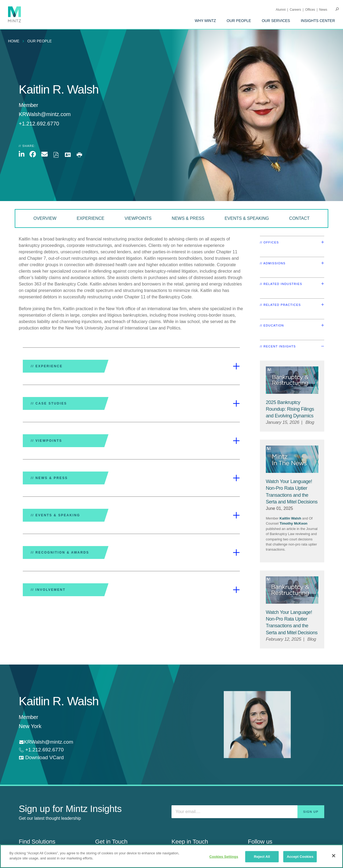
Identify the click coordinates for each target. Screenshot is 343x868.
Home (14, 41)
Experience (90, 218)
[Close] (334, 856)
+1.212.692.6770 (44, 750)
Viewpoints (138, 218)
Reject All (262, 857)
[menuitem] (205, 21)
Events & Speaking (247, 218)
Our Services (276, 21)
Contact (299, 218)
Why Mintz (205, 21)
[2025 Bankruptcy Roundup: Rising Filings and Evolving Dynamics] (290, 409)
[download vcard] (41, 758)
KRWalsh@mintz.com (45, 114)
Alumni (281, 10)
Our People (239, 21)
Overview (45, 218)
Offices (310, 10)
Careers (295, 10)
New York (30, 726)
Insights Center (318, 21)
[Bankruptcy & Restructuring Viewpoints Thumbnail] (292, 380)
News (323, 10)
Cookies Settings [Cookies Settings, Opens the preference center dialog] (224, 857)
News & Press (188, 218)
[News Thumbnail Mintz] (292, 459)
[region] (171, 856)
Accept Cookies (300, 857)
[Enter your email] (248, 812)
